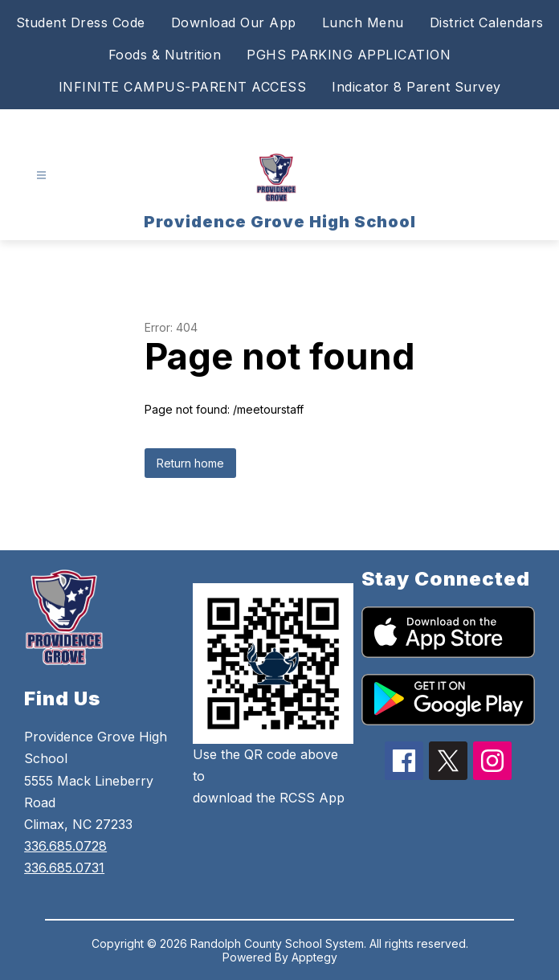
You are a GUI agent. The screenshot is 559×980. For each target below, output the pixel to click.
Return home (190, 463)
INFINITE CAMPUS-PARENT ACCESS (183, 87)
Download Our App (234, 22)
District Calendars (487, 22)
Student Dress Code (81, 22)
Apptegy (314, 957)
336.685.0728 (65, 846)
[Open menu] (41, 176)
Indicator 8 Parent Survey (416, 87)
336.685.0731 (64, 868)
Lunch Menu (363, 22)
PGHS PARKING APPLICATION (349, 55)
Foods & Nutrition (165, 55)
